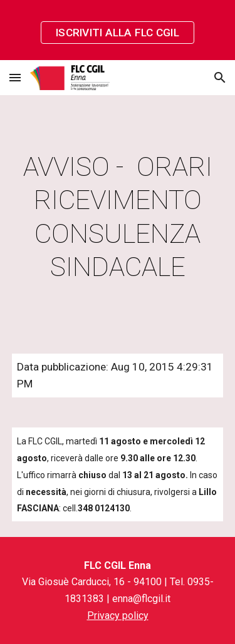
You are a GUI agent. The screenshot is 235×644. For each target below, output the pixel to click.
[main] (118, 217)
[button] (15, 77)
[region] (118, 30)
